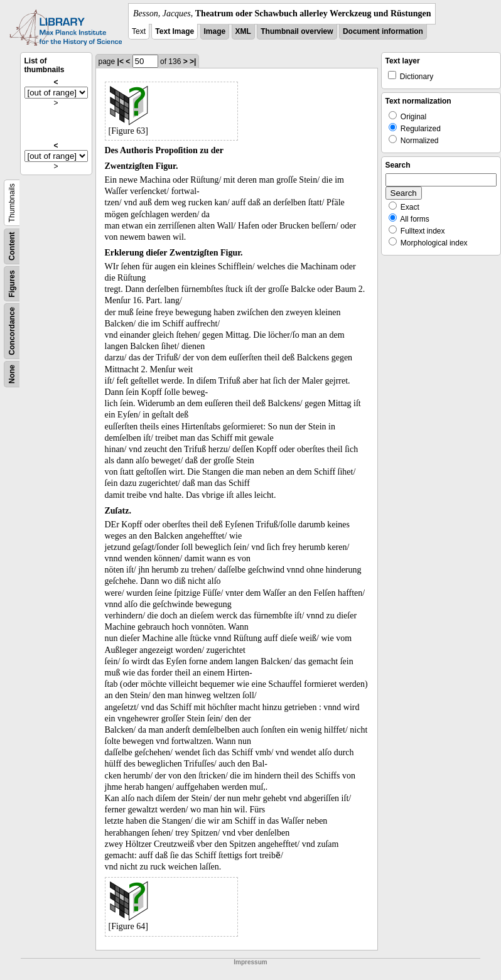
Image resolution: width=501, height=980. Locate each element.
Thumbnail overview (297, 31)
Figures (12, 283)
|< (121, 62)
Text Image (175, 31)
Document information (383, 31)
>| (193, 62)
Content (12, 246)
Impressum (250, 962)
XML (243, 31)
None (12, 374)
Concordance (12, 331)
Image (215, 31)
